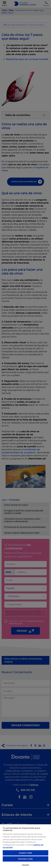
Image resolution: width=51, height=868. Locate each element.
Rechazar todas (26, 859)
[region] (26, 846)
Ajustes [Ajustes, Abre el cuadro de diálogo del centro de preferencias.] (26, 865)
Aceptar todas (26, 853)
